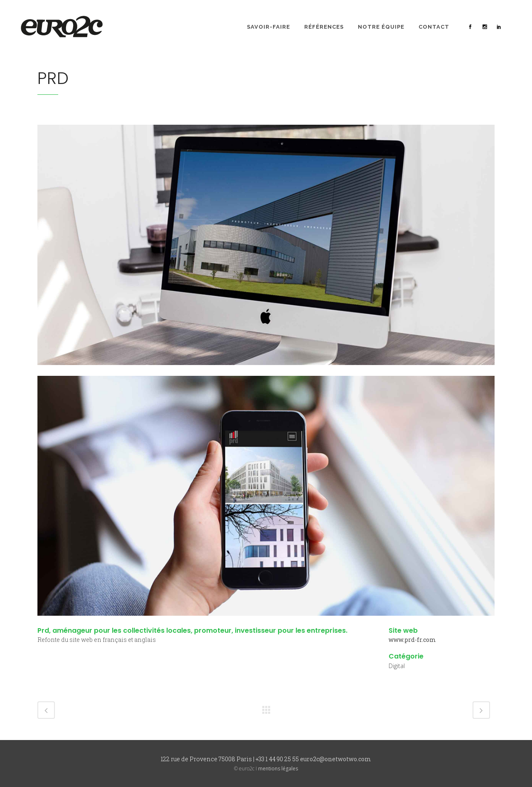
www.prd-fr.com (412, 640)
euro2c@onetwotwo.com (336, 759)
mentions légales (278, 768)
